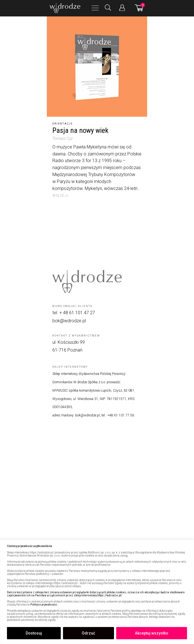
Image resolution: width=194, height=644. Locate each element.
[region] (97, 592)
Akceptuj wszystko (152, 633)
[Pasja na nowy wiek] (97, 67)
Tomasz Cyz (63, 138)
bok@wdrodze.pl (69, 321)
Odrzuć (88, 633)
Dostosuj (34, 633)
